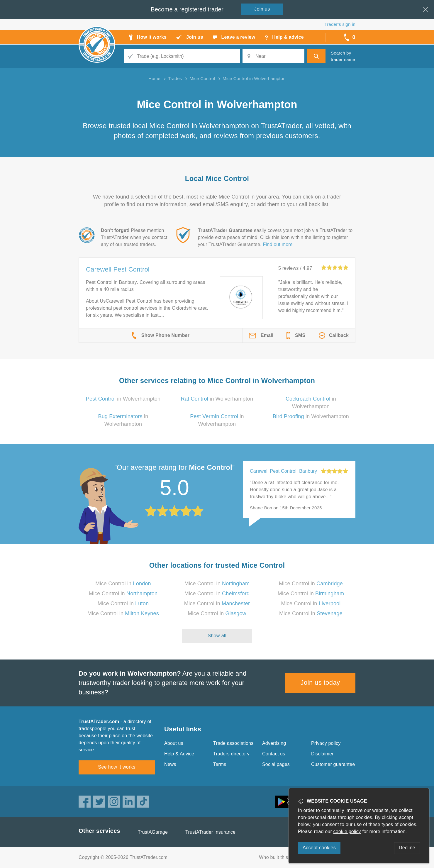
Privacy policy (326, 743)
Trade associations (233, 743)
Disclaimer (322, 754)
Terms (220, 764)
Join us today (320, 683)
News (170, 764)
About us (174, 743)
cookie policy (347, 831)
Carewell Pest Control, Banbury (283, 471)
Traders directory (231, 754)
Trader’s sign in (340, 24)
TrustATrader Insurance (210, 832)
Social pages (276, 764)
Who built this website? (284, 857)
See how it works (117, 767)
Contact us (274, 754)
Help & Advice (179, 754)
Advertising (274, 743)
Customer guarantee (333, 764)
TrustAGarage (153, 832)
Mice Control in (123, 584)
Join (262, 9)
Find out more (278, 244)
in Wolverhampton (123, 399)
